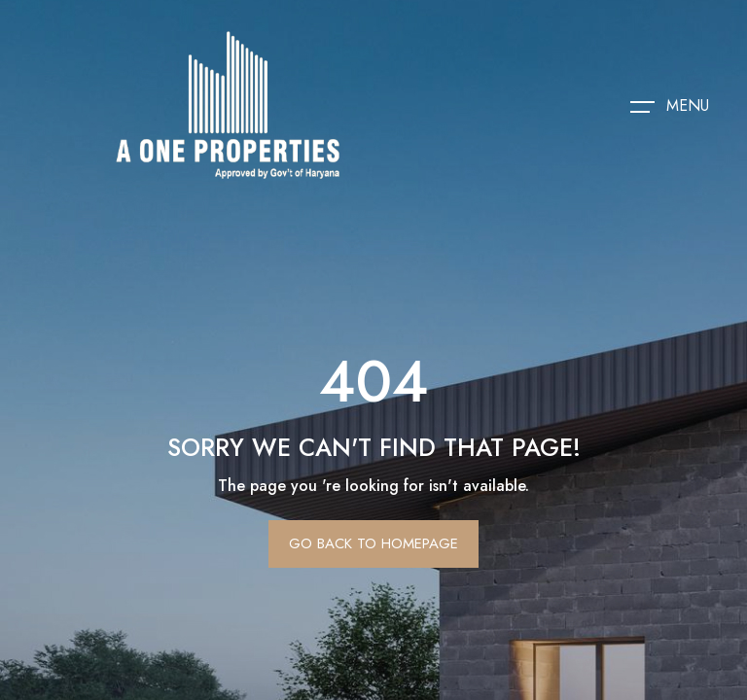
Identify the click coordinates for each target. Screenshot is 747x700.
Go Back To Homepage (373, 543)
